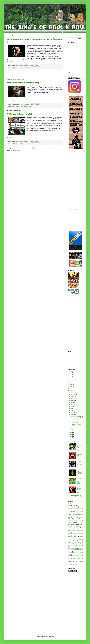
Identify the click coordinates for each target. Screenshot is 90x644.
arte (82, 528)
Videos (30, 68)
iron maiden (77, 544)
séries (69, 559)
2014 (71, 431)
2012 (71, 435)
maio (72, 406)
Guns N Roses (76, 514)
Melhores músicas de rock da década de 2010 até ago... (77, 418)
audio (71, 529)
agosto (73, 400)
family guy (80, 539)
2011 (71, 437)
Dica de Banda (72, 511)
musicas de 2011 (77, 547)
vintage (30, 106)
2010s (15, 68)
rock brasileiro (75, 554)
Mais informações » (12, 61)
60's (74, 505)
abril (72, 409)
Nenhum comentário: (25, 66)
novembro (73, 394)
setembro (73, 398)
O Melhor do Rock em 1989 (20, 114)
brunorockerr (77, 532)
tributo (80, 561)
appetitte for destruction (75, 528)
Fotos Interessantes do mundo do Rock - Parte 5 (76, 496)
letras (75, 545)
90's (75, 507)
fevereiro (73, 413)
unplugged (77, 563)
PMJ (14, 106)
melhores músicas (20, 68)
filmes (74, 541)
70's (79, 505)
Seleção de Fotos (78, 521)
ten (79, 560)
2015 (71, 429)
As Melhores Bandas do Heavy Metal (79, 463)
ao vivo (81, 526)
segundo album (75, 556)
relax (81, 553)
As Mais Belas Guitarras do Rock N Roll (79, 472)
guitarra (70, 542)
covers (69, 536)
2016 (71, 390)
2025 (71, 372)
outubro (73, 396)
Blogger (52, 636)
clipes (73, 535)
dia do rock (71, 538)
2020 (71, 382)
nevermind (70, 548)
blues (69, 532)
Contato (15, 31)
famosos (70, 541)
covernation (79, 535)
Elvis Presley (79, 513)
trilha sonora (70, 563)
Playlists (26, 68)
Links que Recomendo (71, 31)
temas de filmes (72, 560)
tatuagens (79, 559)
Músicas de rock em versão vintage (24, 82)
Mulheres (75, 516)
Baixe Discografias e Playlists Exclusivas (34, 31)
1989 (14, 144)
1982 (74, 504)
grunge (80, 541)
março (72, 411)
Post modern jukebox (20, 106)
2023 (71, 376)
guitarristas (77, 542)
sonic (81, 556)
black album (79, 531)
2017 (71, 388)
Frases (69, 514)
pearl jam (70, 553)
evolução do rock (72, 539)
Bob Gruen (73, 509)
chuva (69, 535)
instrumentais (70, 544)
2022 (71, 378)
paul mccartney (78, 551)
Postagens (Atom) (15, 150)
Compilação (79, 509)
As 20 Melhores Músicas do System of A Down (79, 490)
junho (72, 404)
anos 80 (20, 144)
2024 (71, 374)
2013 (71, 433)
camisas (69, 534)
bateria (74, 531)
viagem (75, 564)
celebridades (79, 534)
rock (69, 554)
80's (17, 144)
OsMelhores (79, 517)
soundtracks (70, 557)
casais (74, 534)
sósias (74, 559)
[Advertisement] (35, 74)
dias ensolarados (78, 538)
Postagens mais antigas (57, 148)
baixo (76, 529)
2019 (71, 384)
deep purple (75, 536)
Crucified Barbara (71, 510)
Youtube (71, 524)
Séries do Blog (56, 31)
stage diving (79, 557)
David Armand (79, 510)
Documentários (71, 513)
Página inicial (35, 148)
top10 (75, 561)
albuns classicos (73, 526)
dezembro (73, 392)
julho (72, 402)
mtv (69, 547)
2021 (71, 380)
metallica (80, 545)
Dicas (79, 511)
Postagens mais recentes (13, 148)
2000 (81, 504)
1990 (77, 504)
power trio (76, 553)
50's (69, 506)
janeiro (73, 415)
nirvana (75, 548)
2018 (71, 386)
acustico (81, 525)
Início (8, 31)
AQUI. (54, 130)
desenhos (81, 536)
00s (69, 504)
